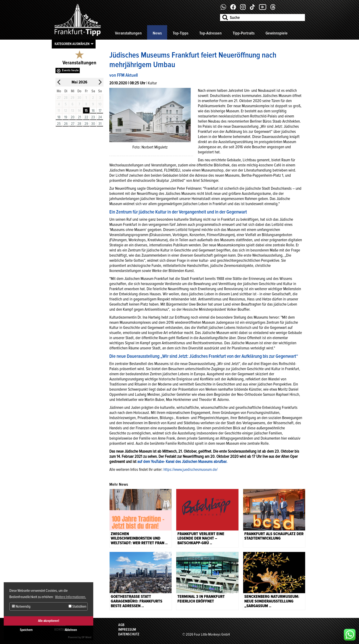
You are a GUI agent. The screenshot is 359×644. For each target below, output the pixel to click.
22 (86, 117)
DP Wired (86, 637)
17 (100, 111)
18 (59, 117)
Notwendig (21, 606)
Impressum (127, 630)
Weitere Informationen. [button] (71, 597)
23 (93, 117)
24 (100, 117)
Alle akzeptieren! (48, 621)
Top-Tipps (181, 33)
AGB (121, 625)
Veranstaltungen (128, 33)
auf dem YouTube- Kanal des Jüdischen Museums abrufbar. (183, 461)
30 (93, 124)
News (157, 33)
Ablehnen (71, 630)
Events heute (70, 70)
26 (66, 124)
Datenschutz (129, 634)
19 (66, 117)
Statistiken (77, 606)
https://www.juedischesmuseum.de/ (190, 469)
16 (93, 111)
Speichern (26, 630)
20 (72, 117)
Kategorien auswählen (72, 44)
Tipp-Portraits (244, 33)
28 (79, 124)
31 (100, 124)
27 (73, 124)
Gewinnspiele (277, 33)
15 (86, 111)
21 (79, 117)
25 (59, 124)
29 (86, 124)
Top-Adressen (211, 33)
